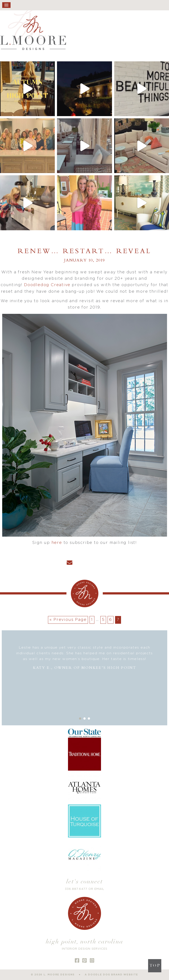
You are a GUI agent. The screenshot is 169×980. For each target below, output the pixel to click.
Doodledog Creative (47, 285)
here (57, 543)
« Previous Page (68, 620)
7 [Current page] (118, 620)
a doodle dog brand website (111, 975)
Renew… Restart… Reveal (84, 252)
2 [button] (84, 719)
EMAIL (99, 889)
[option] (85, 658)
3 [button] (89, 719)
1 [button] (80, 719)
